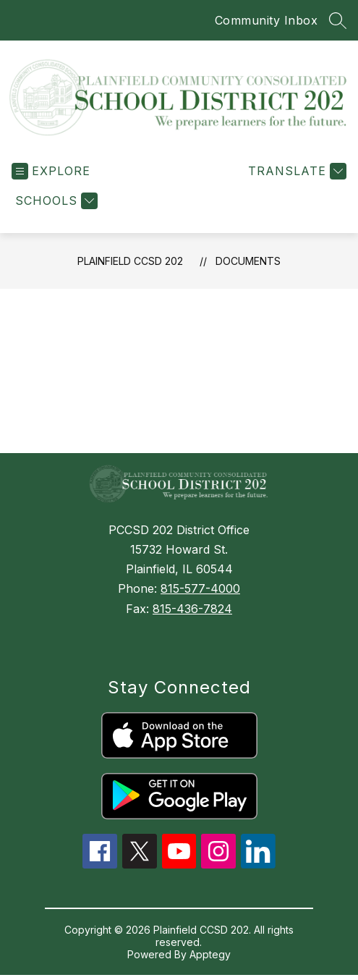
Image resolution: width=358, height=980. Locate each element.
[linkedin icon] (258, 864)
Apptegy (210, 954)
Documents (248, 261)
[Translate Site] (295, 171)
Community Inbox (267, 20)
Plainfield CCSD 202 (130, 261)
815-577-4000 (200, 588)
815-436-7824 (192, 609)
